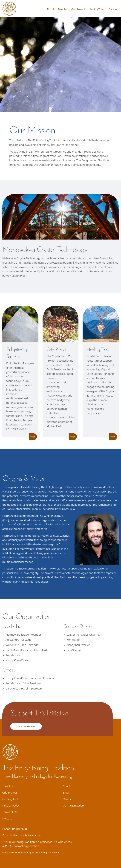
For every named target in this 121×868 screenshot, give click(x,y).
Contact (68, 799)
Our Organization (73, 806)
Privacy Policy (11, 806)
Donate (113, 9)
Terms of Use (10, 812)
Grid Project (78, 9)
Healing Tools (97, 9)
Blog (66, 793)
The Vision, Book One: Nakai (58, 509)
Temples (63, 9)
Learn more (26, 726)
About (50, 9)
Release (7, 819)
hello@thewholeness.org (26, 835)
